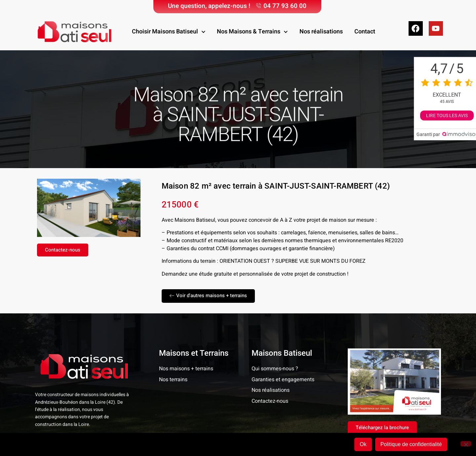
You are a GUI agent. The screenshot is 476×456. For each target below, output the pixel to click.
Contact (365, 32)
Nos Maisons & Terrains (252, 32)
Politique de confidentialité (411, 444)
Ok (363, 444)
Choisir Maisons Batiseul (169, 32)
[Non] (466, 444)
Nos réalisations (321, 32)
